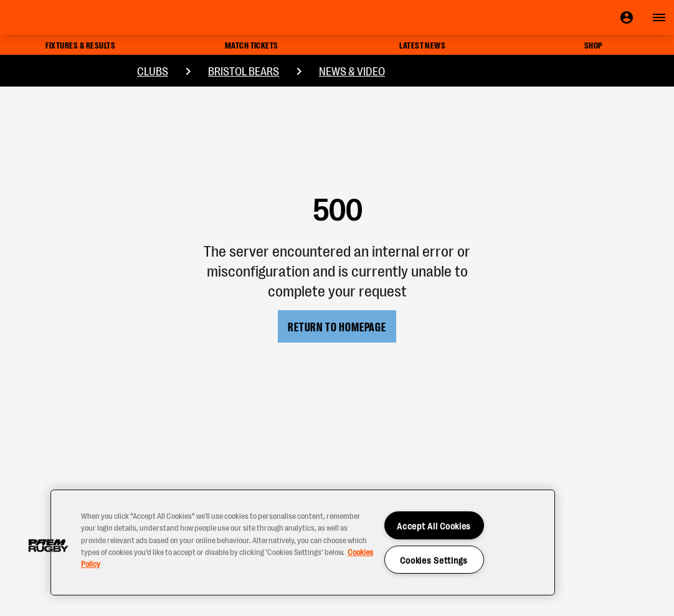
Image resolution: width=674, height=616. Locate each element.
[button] (48, 546)
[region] (303, 543)
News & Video (352, 70)
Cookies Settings (434, 560)
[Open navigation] (659, 17)
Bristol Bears (244, 70)
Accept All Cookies (434, 525)
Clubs (153, 70)
